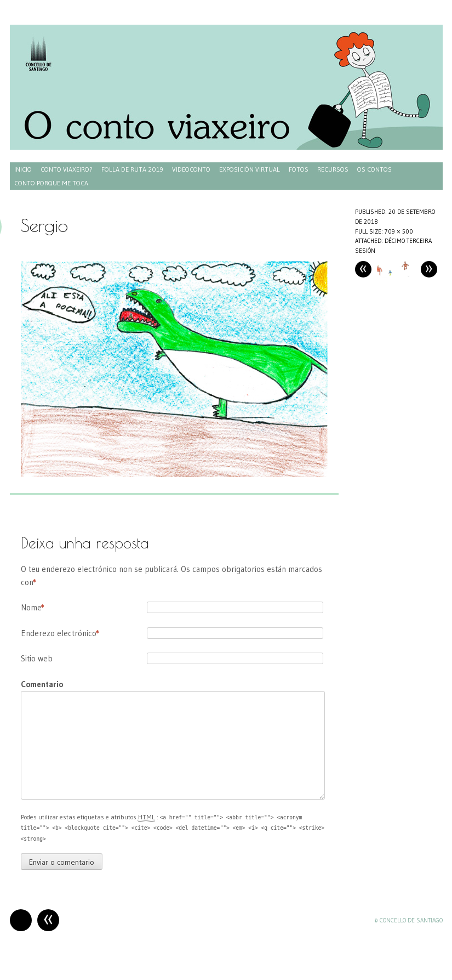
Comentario (42, 684)
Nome (33, 608)
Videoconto (191, 169)
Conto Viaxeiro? (67, 169)
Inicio (23, 169)
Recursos (333, 169)
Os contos (374, 169)
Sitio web (37, 658)
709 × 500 (399, 231)
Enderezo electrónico (60, 633)
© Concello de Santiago (408, 920)
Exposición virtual (250, 169)
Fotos (299, 169)
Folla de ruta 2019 (132, 169)
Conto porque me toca (51, 183)
